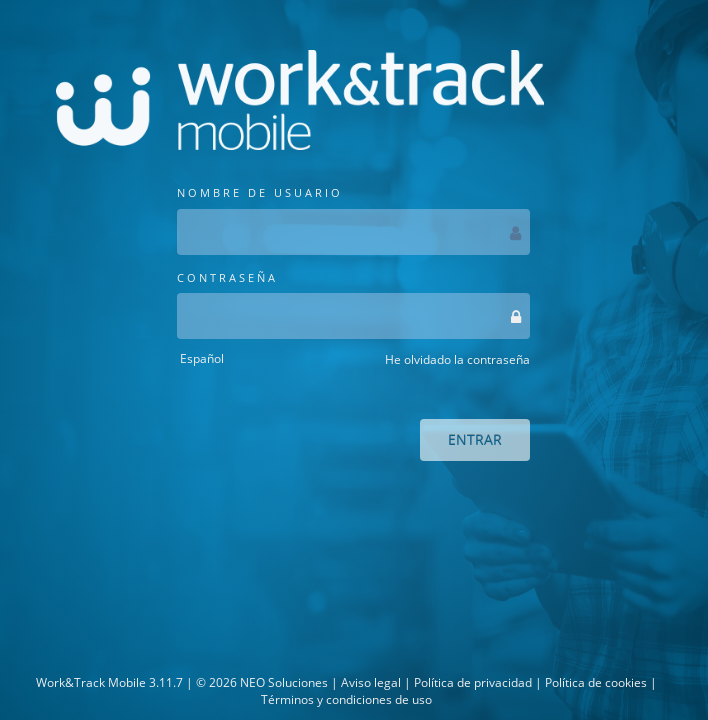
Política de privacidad (473, 682)
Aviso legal (371, 682)
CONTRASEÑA (353, 305)
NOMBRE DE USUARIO (353, 220)
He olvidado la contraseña (457, 359)
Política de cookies (596, 682)
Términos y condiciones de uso (346, 699)
